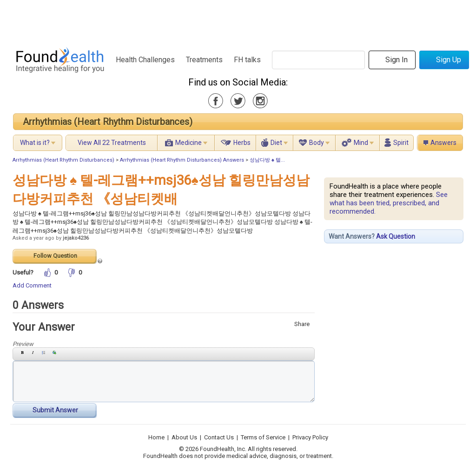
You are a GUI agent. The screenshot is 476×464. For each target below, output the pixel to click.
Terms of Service (263, 437)
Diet (276, 143)
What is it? (35, 143)
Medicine (188, 143)
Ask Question (396, 236)
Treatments (204, 60)
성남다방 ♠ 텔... (267, 160)
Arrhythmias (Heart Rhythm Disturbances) (108, 122)
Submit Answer (55, 410)
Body (317, 143)
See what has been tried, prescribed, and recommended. (389, 203)
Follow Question (55, 256)
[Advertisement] (238, 21)
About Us (184, 437)
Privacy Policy (310, 437)
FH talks (247, 60)
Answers (443, 143)
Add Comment (32, 285)
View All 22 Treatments (112, 143)
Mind (361, 143)
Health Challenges (145, 60)
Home (156, 437)
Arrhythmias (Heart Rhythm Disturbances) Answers (182, 160)
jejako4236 (76, 238)
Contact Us (219, 437)
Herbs (242, 143)
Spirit (401, 143)
